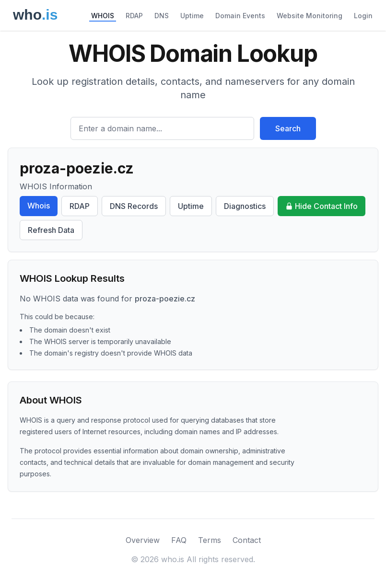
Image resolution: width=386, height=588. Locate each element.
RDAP (134, 16)
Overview (143, 540)
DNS (162, 16)
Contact (247, 540)
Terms (210, 540)
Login (363, 16)
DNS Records (134, 206)
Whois (39, 206)
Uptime (192, 16)
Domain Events (240, 16)
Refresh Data (51, 230)
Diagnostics (245, 206)
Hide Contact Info (322, 206)
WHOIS (103, 16)
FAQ (179, 540)
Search (288, 128)
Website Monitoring (310, 16)
